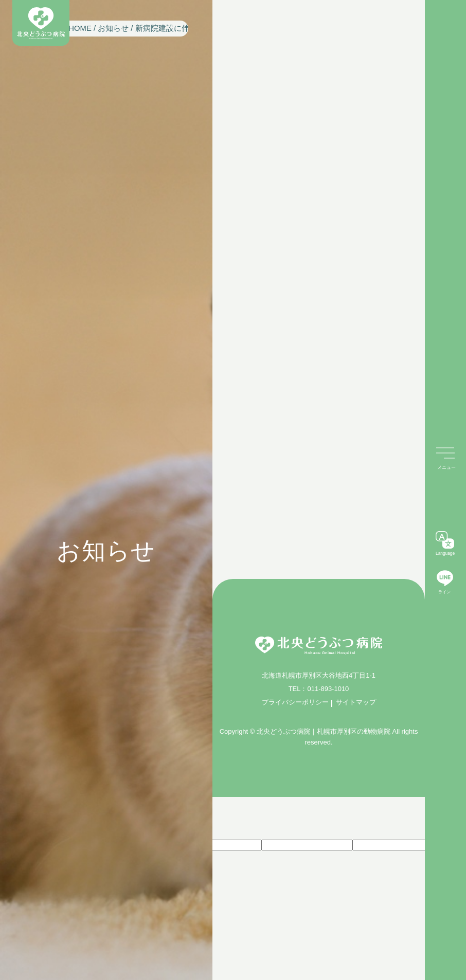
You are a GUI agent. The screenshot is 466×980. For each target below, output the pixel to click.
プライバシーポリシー (295, 702)
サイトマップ (356, 702)
